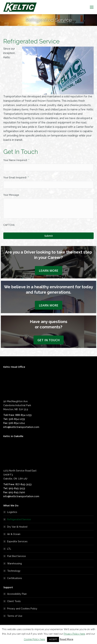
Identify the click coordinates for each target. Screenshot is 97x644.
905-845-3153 (17, 488)
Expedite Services (17, 541)
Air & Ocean (14, 534)
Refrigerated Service (19, 519)
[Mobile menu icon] (92, 7)
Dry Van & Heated (17, 527)
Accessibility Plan (17, 594)
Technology (14, 571)
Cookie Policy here (34, 639)
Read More (66, 639)
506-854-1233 (17, 419)
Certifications (15, 578)
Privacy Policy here (74, 634)
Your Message (11, 195)
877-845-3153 (23, 484)
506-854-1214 (17, 423)
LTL (9, 549)
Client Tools (14, 601)
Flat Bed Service (16, 556)
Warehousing (14, 563)
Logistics (12, 512)
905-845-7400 (17, 492)
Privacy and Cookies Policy (22, 609)
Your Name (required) (16, 160)
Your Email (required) (16, 178)
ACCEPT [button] (53, 639)
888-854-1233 (23, 415)
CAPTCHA (9, 225)
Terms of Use (15, 616)
